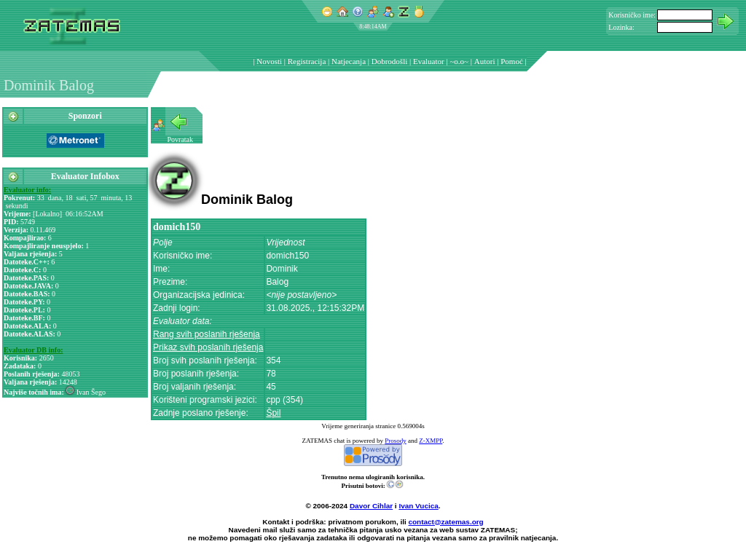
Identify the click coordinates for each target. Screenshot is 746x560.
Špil (273, 413)
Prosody (396, 441)
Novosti (269, 61)
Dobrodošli (390, 61)
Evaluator (429, 61)
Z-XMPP (431, 441)
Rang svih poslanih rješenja (207, 334)
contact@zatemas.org (446, 522)
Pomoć (512, 61)
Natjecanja (349, 61)
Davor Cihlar (371, 506)
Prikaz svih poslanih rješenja (208, 347)
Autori (485, 61)
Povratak (180, 139)
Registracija (307, 61)
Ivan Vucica (418, 506)
